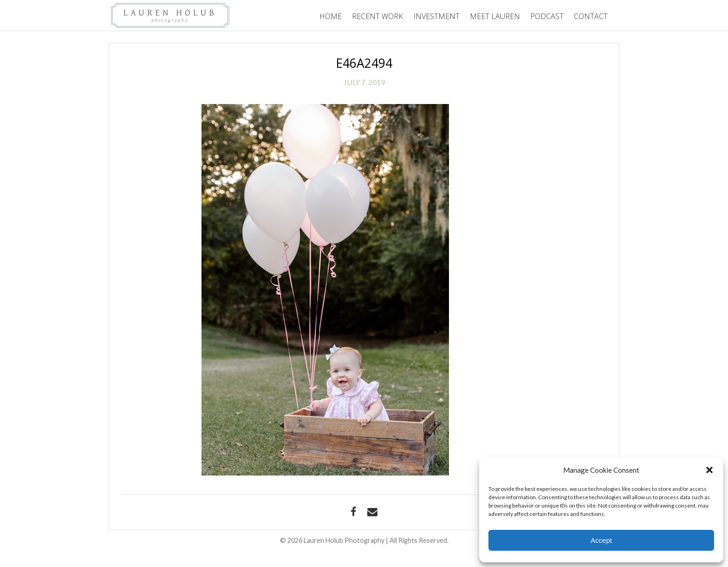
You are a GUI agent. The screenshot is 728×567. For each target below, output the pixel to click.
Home (331, 16)
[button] (709, 470)
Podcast (547, 16)
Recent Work (377, 16)
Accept (601, 540)
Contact (591, 16)
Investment (436, 16)
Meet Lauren (495, 16)
